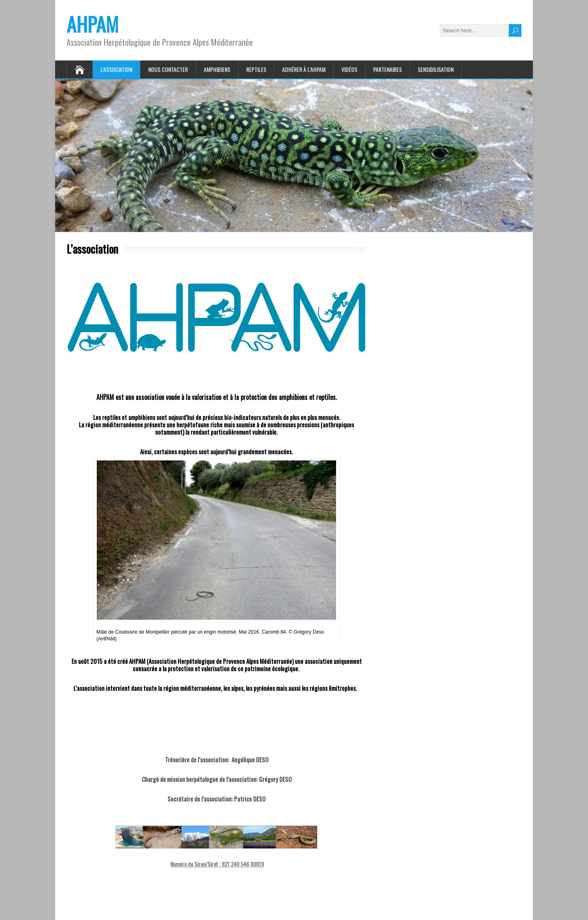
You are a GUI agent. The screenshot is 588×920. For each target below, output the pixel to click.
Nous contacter (168, 69)
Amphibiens (217, 69)
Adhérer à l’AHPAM (304, 69)
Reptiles (256, 69)
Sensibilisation (436, 69)
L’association (116, 69)
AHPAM (92, 24)
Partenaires (388, 69)
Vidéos (349, 69)
